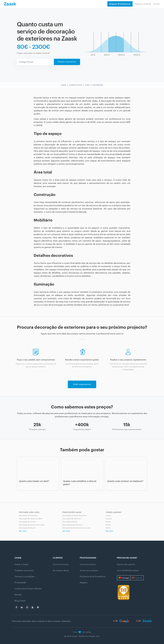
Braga (108, 522)
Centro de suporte (126, 564)
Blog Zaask (20, 601)
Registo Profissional (120, 4)
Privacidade (20, 583)
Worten (18, 595)
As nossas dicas (61, 570)
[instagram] (27, 607)
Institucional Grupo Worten (28, 589)
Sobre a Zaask (21, 564)
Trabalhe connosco (24, 570)
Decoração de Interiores (72, 519)
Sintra (108, 528)
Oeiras (108, 525)
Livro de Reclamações (128, 570)
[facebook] (16, 607)
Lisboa (108, 516)
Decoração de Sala (70, 522)
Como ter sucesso (89, 570)
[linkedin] (22, 607)
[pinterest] (38, 607)
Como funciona (61, 564)
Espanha (139, 578)
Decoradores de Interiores (72, 525)
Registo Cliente (143, 4)
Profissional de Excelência (93, 577)
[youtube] (33, 607)
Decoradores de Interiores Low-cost (76, 528)
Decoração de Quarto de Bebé (31, 519)
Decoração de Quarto (27, 528)
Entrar (157, 4)
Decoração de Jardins (27, 522)
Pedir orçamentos (82, 384)
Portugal (125, 578)
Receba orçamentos (67, 62)
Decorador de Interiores (28, 516)
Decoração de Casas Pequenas (74, 516)
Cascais (109, 519)
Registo (84, 583)
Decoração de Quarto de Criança (32, 525)
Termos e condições (25, 577)
